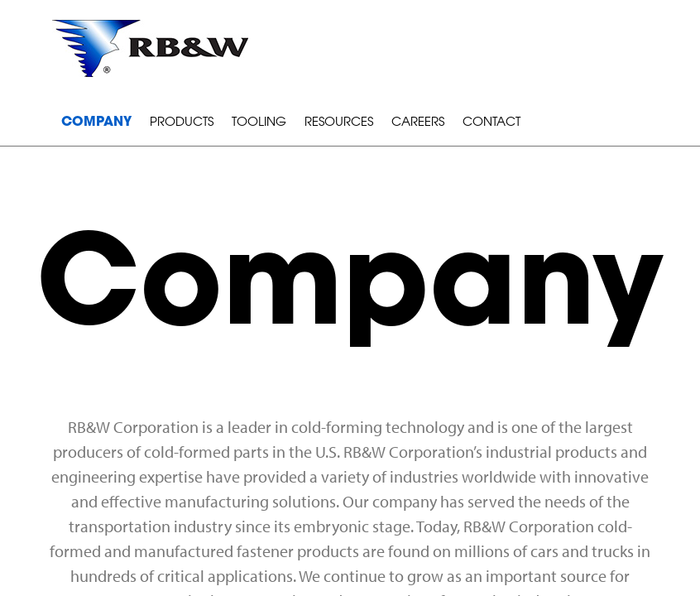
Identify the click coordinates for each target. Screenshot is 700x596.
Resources (339, 123)
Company (96, 123)
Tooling (259, 123)
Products (182, 123)
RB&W (150, 48)
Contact (491, 123)
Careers (418, 123)
